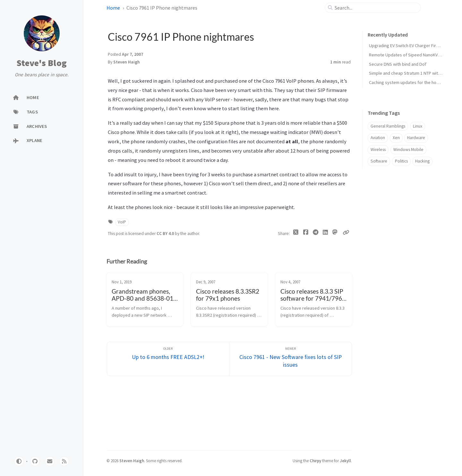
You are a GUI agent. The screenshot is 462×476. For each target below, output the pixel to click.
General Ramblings (388, 126)
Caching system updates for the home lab (409, 82)
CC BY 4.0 (166, 234)
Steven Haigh (127, 62)
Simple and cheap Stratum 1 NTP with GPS (409, 73)
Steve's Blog (42, 63)
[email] (50, 461)
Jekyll (345, 461)
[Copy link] (346, 232)
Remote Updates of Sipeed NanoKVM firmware (414, 55)
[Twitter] (296, 234)
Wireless (378, 150)
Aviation (378, 138)
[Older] (168, 359)
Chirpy (315, 461)
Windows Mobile (408, 150)
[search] (376, 8)
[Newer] (291, 359)
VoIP (122, 222)
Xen (396, 138)
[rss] (64, 461)
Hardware (416, 138)
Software (379, 161)
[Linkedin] (325, 234)
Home (113, 8)
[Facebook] (306, 234)
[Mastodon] (335, 232)
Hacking (422, 161)
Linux (418, 126)
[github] (35, 461)
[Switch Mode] (19, 461)
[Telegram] (316, 234)
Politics (401, 161)
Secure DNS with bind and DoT (398, 64)
